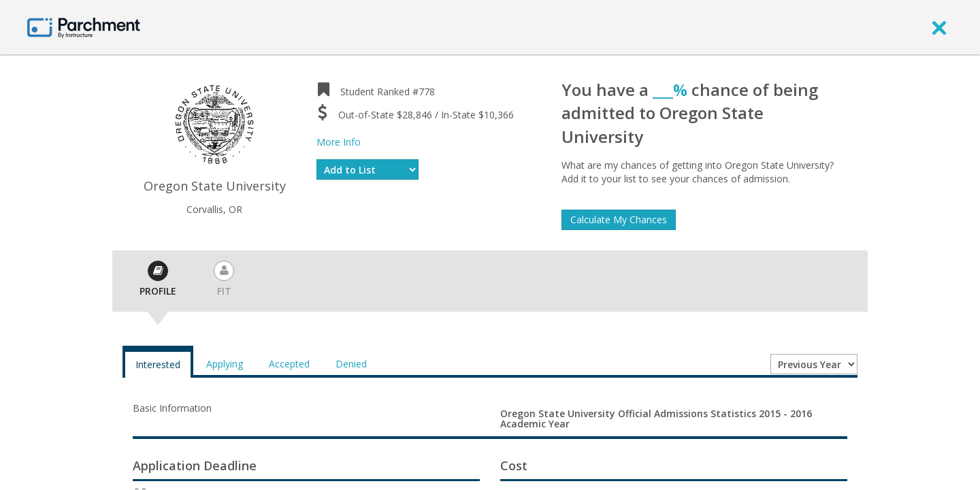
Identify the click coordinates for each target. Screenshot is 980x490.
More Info (339, 142)
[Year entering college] (814, 364)
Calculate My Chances (619, 219)
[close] (939, 27)
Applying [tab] (225, 364)
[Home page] (84, 27)
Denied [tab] (351, 364)
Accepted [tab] (289, 364)
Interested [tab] (158, 364)
